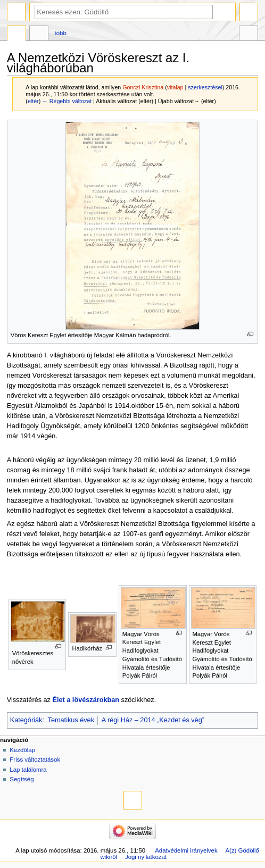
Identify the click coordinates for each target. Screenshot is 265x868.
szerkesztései (205, 87)
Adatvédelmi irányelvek (186, 850)
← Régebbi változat (67, 101)
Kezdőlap (22, 750)
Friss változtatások (35, 759)
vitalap (175, 87)
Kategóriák (26, 720)
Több (61, 33)
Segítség (22, 779)
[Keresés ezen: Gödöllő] (124, 12)
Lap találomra (28, 770)
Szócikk (16, 35)
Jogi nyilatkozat (146, 857)
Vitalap (39, 35)
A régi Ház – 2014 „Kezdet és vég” (153, 720)
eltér (33, 101)
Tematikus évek (71, 720)
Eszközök (249, 35)
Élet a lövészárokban (86, 700)
